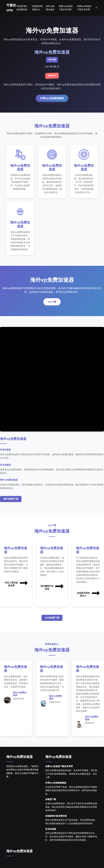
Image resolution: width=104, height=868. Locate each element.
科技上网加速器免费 (16, 584)
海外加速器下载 (11, 500)
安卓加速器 (51, 830)
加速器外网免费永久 (88, 594)
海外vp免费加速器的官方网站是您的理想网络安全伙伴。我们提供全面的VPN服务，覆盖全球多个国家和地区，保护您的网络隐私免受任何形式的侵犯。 (71, 837)
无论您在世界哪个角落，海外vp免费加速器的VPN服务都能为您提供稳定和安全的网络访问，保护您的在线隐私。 (71, 791)
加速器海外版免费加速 (56, 817)
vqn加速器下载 (52, 618)
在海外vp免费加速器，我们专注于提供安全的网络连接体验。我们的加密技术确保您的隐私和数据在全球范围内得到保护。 (71, 808)
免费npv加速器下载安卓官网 (59, 767)
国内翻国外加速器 (52, 587)
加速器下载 (51, 800)
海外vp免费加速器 (19, 758)
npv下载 (52, 302)
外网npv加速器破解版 (52, 98)
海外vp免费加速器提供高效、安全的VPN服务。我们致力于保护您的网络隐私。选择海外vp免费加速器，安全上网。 (71, 775)
